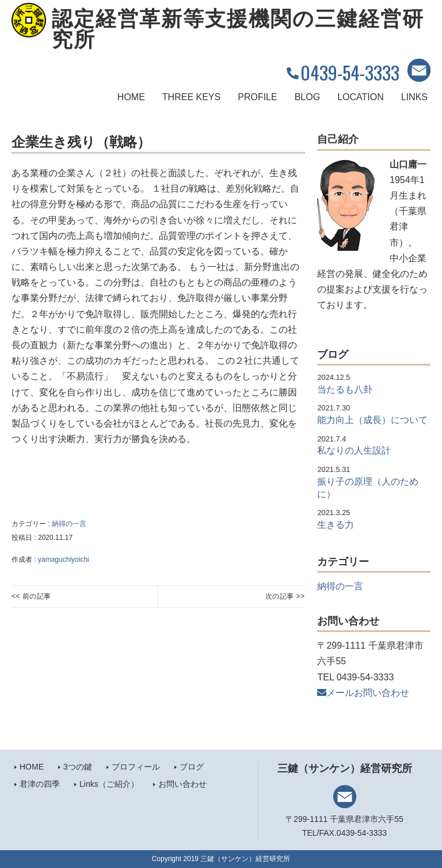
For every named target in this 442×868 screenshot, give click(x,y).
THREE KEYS (191, 97)
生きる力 (336, 525)
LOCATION (361, 97)
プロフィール (136, 767)
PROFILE (257, 97)
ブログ (192, 767)
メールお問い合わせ (363, 693)
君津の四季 (40, 784)
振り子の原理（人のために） (368, 488)
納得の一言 (69, 524)
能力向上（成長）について (372, 420)
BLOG (307, 97)
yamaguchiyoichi (64, 559)
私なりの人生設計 (354, 450)
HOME (131, 97)
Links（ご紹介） (109, 784)
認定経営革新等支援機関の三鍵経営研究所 (238, 29)
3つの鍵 (78, 767)
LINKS (414, 97)
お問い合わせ (182, 784)
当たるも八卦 (345, 389)
